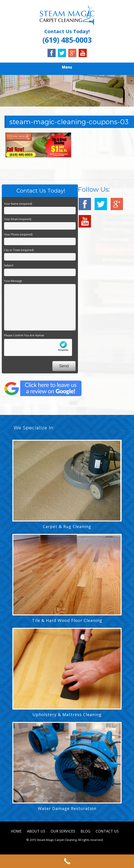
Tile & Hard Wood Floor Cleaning (67, 620)
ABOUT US (36, 831)
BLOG (85, 831)
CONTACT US (107, 831)
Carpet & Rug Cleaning (67, 526)
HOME (16, 831)
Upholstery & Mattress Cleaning (67, 714)
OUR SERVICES (63, 831)
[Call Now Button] (67, 861)
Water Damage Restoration (67, 808)
